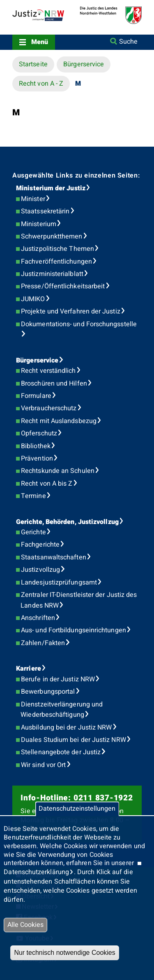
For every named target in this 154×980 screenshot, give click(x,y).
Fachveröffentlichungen (56, 262)
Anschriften (38, 618)
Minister (33, 199)
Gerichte (33, 532)
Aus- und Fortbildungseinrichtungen (74, 630)
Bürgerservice (84, 64)
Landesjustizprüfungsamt (59, 582)
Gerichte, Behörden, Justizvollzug (67, 522)
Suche (128, 42)
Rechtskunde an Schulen (58, 471)
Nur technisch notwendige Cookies (64, 953)
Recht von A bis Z (47, 484)
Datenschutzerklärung (36, 872)
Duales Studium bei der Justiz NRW (74, 740)
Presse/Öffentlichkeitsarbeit (63, 286)
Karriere (29, 669)
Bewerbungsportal (48, 692)
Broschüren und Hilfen (54, 384)
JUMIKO (33, 299)
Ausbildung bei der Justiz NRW (66, 727)
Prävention (37, 458)
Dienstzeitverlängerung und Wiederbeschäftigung (62, 710)
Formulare (36, 396)
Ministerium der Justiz (51, 188)
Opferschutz (39, 433)
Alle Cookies (25, 925)
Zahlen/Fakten (43, 643)
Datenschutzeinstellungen (77, 809)
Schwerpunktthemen (52, 236)
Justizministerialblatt (52, 274)
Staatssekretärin (45, 211)
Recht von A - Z (41, 84)
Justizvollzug (40, 570)
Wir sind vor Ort (43, 765)
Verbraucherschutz (49, 408)
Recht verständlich (48, 371)
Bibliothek (36, 446)
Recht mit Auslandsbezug (59, 421)
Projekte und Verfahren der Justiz (71, 311)
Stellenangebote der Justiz (61, 752)
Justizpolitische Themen (57, 249)
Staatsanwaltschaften (54, 557)
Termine (33, 496)
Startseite (33, 64)
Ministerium (39, 224)
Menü (40, 42)
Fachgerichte (40, 545)
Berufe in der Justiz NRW (58, 679)
